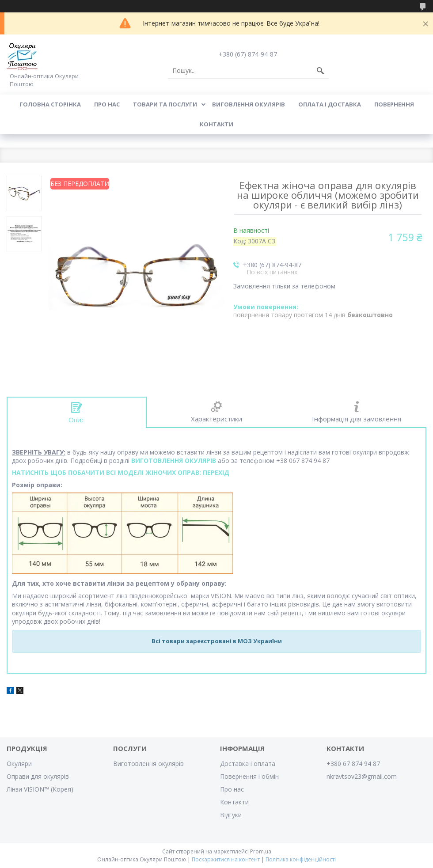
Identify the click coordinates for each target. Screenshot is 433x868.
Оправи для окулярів (38, 776)
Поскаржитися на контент (226, 859)
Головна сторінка (50, 104)
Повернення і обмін (249, 776)
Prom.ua (261, 851)
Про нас (107, 104)
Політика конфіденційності (301, 859)
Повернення (394, 104)
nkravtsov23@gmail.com (362, 776)
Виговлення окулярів (249, 104)
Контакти (216, 124)
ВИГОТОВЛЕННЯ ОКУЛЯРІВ (174, 461)
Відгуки (231, 815)
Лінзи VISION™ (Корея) (40, 789)
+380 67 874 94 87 (353, 764)
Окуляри (19, 764)
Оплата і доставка (330, 104)
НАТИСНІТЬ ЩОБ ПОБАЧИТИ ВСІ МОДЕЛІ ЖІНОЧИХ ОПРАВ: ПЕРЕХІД (121, 472)
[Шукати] (320, 71)
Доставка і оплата (248, 764)
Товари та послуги (165, 104)
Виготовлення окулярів (148, 764)
